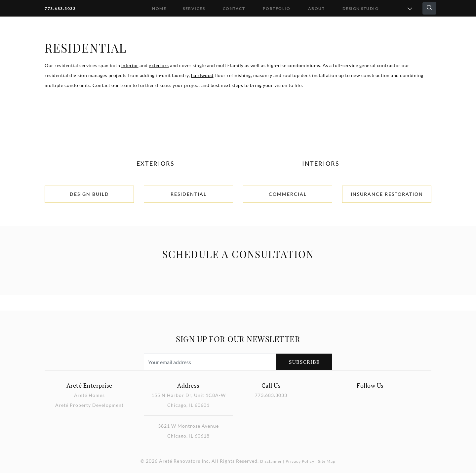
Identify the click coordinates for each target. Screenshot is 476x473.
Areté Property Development (89, 405)
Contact (234, 8)
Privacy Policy (300, 461)
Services (194, 8)
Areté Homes (89, 395)
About (317, 8)
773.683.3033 (60, 8)
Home (159, 8)
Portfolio (277, 8)
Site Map (327, 461)
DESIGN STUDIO (361, 8)
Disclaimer (271, 461)
